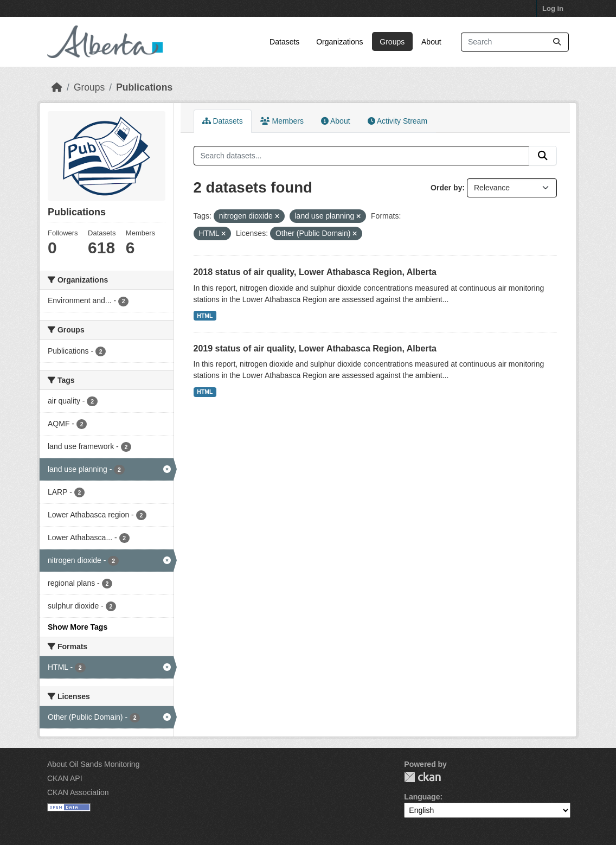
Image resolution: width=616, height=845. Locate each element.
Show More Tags (78, 627)
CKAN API (65, 778)
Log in (553, 8)
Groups (392, 42)
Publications (144, 87)
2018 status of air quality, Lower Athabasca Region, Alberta (315, 272)
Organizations (339, 42)
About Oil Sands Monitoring (93, 764)
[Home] (57, 87)
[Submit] (557, 42)
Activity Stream (397, 121)
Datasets (284, 42)
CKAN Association (78, 792)
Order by (446, 188)
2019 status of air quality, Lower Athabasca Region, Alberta (315, 348)
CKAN (422, 777)
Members (282, 121)
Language (422, 797)
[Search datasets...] (515, 42)
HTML (205, 316)
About (431, 42)
